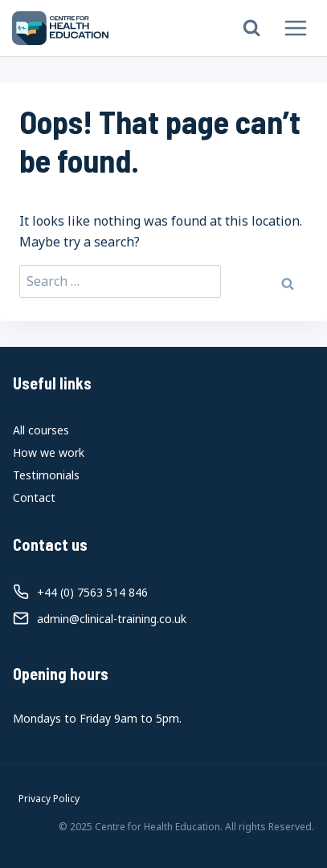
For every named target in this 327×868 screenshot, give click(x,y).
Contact (34, 497)
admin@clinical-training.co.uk (112, 619)
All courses (41, 430)
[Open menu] (295, 28)
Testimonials (46, 475)
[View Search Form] (252, 29)
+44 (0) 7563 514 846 (92, 592)
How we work (49, 452)
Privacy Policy (49, 799)
